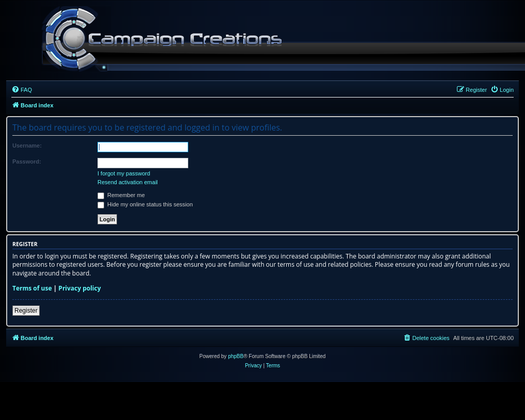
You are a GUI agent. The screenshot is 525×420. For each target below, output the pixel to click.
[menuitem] (22, 90)
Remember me (121, 195)
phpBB (236, 356)
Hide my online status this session (145, 204)
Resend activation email (128, 182)
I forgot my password (124, 173)
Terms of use (32, 288)
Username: (27, 146)
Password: (27, 161)
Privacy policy (79, 288)
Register (26, 311)
